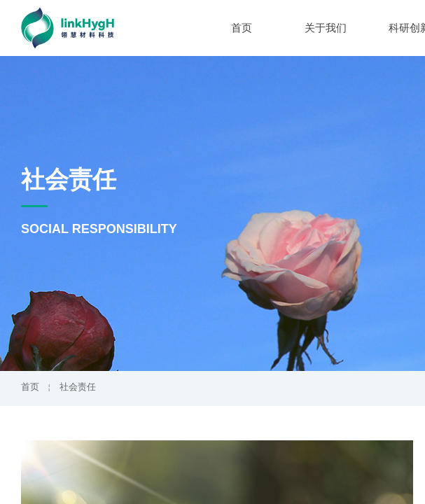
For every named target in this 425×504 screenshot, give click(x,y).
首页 (242, 28)
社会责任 (78, 387)
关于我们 (326, 28)
